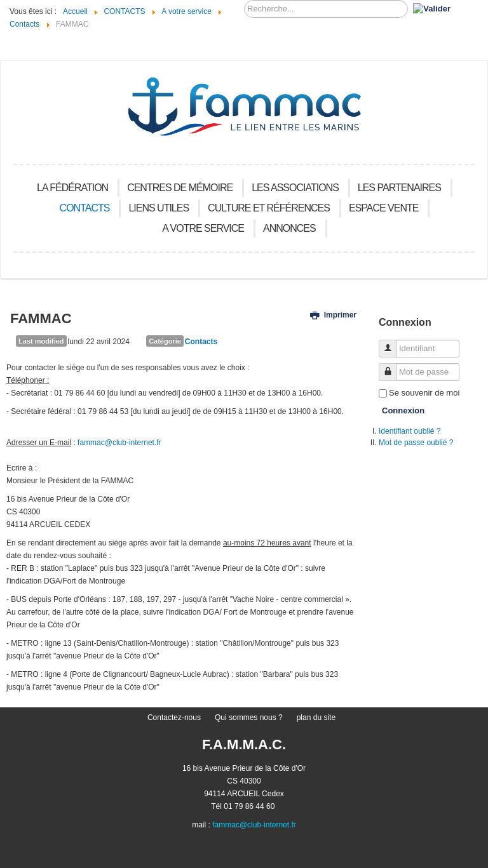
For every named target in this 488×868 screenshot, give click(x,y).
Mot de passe (392, 367)
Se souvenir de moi (424, 393)
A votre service (203, 228)
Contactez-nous (174, 718)
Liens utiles (159, 208)
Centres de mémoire (180, 188)
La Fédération (72, 188)
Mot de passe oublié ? (416, 443)
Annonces (289, 228)
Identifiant (392, 343)
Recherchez (244, 0)
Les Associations (295, 188)
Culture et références (269, 208)
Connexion (403, 411)
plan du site (316, 718)
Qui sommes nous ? (249, 718)
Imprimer (333, 315)
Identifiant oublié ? (410, 431)
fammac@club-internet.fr (119, 443)
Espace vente (384, 208)
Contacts (201, 342)
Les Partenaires (399, 188)
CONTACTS (85, 208)
